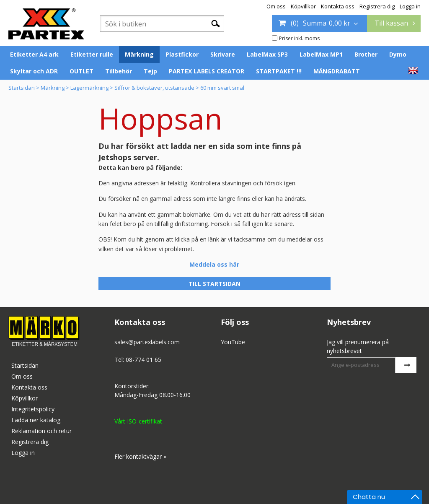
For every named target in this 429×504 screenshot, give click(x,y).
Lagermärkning (89, 88)
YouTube (233, 342)
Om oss (276, 6)
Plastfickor (182, 54)
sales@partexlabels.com (147, 342)
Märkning (139, 54)
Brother (366, 54)
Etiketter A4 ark (34, 54)
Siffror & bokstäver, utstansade (154, 88)
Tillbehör (119, 71)
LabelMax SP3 (267, 54)
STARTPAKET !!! (279, 71)
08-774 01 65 (143, 360)
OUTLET (81, 71)
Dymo (398, 54)
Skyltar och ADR (34, 71)
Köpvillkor (303, 6)
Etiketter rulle (92, 54)
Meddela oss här (214, 264)
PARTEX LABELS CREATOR (207, 71)
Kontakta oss (338, 6)
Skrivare (223, 54)
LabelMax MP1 (321, 54)
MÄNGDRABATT (337, 71)
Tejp (150, 71)
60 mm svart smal (222, 88)
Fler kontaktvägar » (140, 456)
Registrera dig (377, 6)
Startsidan (22, 88)
